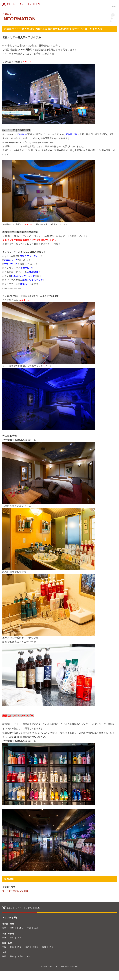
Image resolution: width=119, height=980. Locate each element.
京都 (44, 947)
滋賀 (27, 947)
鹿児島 (20, 956)
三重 (19, 938)
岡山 (51, 947)
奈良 (19, 947)
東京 (4, 928)
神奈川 (13, 928)
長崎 (12, 956)
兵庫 (12, 947)
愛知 (4, 938)
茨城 (29, 928)
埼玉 (21, 928)
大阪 (4, 947)
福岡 (4, 956)
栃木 (36, 928)
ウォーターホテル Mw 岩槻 (15, 891)
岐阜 (12, 938)
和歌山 (35, 947)
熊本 (29, 956)
